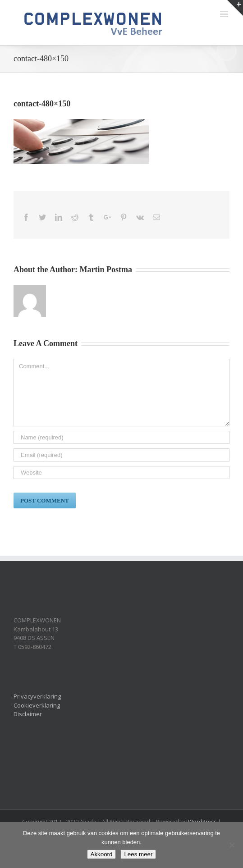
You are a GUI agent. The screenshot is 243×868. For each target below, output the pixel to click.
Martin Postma (106, 270)
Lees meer (138, 854)
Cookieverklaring (37, 705)
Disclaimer (28, 714)
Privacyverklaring (37, 696)
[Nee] (232, 845)
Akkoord (102, 854)
